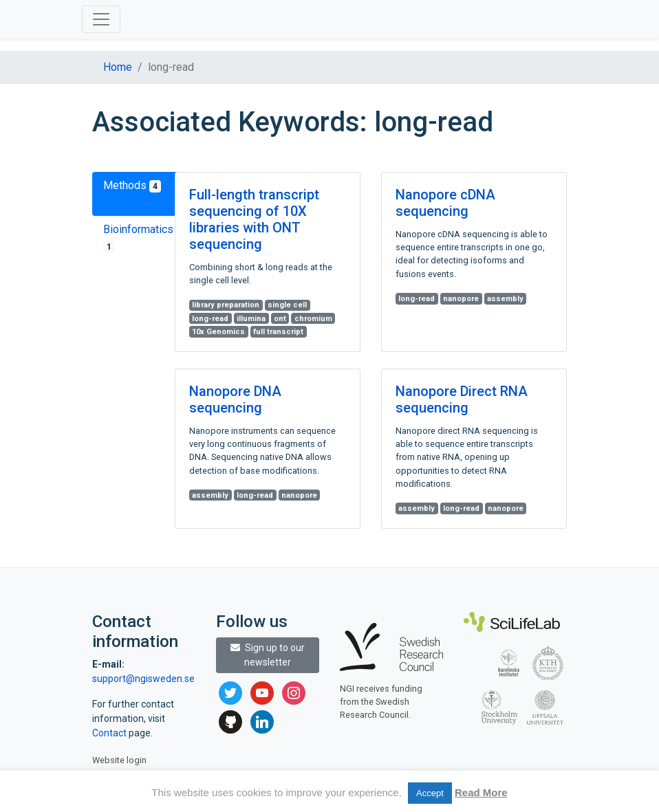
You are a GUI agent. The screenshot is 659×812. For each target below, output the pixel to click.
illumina (251, 319)
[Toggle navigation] (101, 19)
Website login (119, 760)
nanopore (461, 299)
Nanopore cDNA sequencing (445, 203)
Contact (110, 733)
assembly (505, 299)
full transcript (278, 332)
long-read (210, 319)
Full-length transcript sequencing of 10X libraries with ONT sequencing (254, 219)
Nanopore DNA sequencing (235, 399)
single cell (287, 305)
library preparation (226, 305)
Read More (481, 792)
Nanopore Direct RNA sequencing (462, 399)
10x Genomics (218, 332)
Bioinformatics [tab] (138, 238)
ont (280, 319)
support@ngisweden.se (143, 679)
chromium (313, 319)
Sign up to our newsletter (268, 655)
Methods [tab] (132, 186)
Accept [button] (430, 793)
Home (118, 67)
